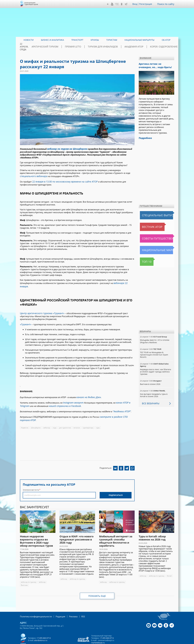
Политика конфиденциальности (34, 607)
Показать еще (97, 586)
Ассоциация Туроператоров (31, 3)
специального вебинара (32, 175)
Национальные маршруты (153, 248)
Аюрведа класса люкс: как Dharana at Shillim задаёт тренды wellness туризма (156, 370)
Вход (137, 4)
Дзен (110, 4)
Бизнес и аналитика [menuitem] (53, 40)
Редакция (56, 607)
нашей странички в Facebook (62, 398)
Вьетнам (24, 576)
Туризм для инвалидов (111, 47)
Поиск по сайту (167, 4)
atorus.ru (150, 642)
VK (119, 4)
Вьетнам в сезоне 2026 (150, 383)
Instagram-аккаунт (72, 395)
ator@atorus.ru (41, 631)
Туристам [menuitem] (112, 40)
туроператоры (87, 418)
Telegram (128, 4)
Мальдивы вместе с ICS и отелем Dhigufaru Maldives (154, 340)
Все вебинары (150, 402)
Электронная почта (31, 480)
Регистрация (148, 4)
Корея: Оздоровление (162, 47)
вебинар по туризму (29, 572)
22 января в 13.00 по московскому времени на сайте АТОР (62, 180)
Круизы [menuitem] (95, 40)
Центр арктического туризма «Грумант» (40, 308)
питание (76, 418)
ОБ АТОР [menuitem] (166, 40)
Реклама (68, 607)
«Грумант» (25, 318)
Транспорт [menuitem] (77, 40)
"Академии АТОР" (121, 403)
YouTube (114, 4)
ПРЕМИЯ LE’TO (87, 47)
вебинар (47, 418)
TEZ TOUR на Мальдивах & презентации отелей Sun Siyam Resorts (154, 353)
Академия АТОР (137, 47)
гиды (54, 418)
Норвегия (25, 418)
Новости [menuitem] (29, 40)
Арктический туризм (64, 47)
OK (124, 4)
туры (97, 418)
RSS (77, 607)
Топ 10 (144, 260)
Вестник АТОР (147, 225)
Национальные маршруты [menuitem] (139, 40)
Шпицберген (36, 418)
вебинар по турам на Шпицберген (65, 149)
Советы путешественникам (154, 237)
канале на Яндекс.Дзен (87, 390)
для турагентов (65, 418)
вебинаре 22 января (124, 281)
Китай (169, 566)
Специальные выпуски (152, 214)
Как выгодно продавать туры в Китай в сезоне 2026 (156, 394)
